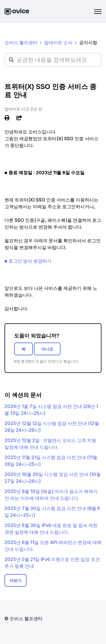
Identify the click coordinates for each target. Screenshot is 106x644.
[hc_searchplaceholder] (53, 60)
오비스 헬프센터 (21, 42)
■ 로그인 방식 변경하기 (28, 261)
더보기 (16, 580)
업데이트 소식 (58, 42)
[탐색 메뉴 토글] (98, 12)
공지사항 (88, 42)
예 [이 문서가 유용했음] (23, 349)
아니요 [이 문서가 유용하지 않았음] (47, 349)
